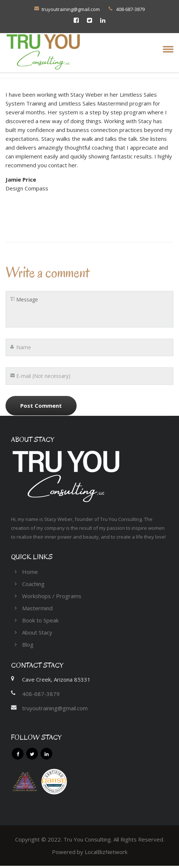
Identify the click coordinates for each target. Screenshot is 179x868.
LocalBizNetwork (106, 852)
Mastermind (37, 608)
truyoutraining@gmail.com (71, 9)
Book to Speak (40, 620)
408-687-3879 (41, 694)
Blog (28, 644)
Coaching (33, 584)
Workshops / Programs (52, 596)
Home (30, 572)
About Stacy (37, 632)
